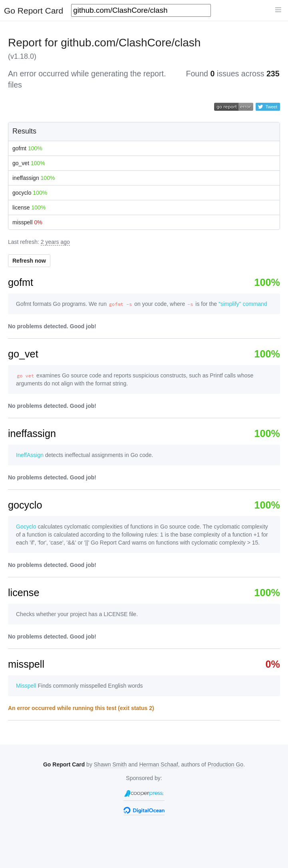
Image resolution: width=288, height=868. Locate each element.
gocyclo (30, 193)
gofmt (27, 148)
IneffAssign (30, 455)
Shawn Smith (110, 764)
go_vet (29, 163)
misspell (27, 222)
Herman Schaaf (158, 764)
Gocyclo (26, 527)
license (29, 208)
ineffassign (34, 178)
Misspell (26, 686)
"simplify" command (243, 304)
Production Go (226, 764)
